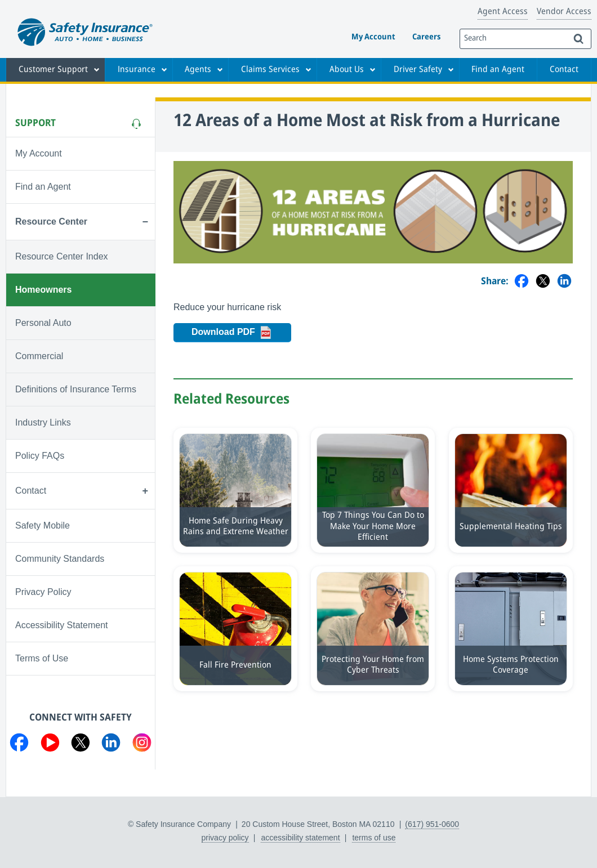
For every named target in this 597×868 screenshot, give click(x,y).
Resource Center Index (62, 256)
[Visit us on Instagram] (142, 745)
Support (35, 123)
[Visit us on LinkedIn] (111, 745)
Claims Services (270, 70)
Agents (198, 70)
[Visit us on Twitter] (81, 745)
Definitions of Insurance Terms (76, 389)
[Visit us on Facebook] (19, 745)
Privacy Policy (43, 592)
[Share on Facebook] (522, 282)
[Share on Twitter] (543, 282)
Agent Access (503, 12)
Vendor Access (564, 12)
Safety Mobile (43, 525)
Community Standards (60, 559)
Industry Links (43, 422)
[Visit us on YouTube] (50, 745)
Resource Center (51, 222)
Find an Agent (498, 70)
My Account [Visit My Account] (39, 153)
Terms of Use (42, 658)
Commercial (39, 356)
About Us (347, 70)
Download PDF (241, 333)
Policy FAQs (40, 456)
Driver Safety (418, 70)
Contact (564, 70)
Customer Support (53, 70)
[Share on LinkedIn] (564, 282)
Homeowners (43, 290)
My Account (373, 37)
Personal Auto (43, 323)
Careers (426, 37)
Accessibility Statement (62, 625)
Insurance (137, 70)
